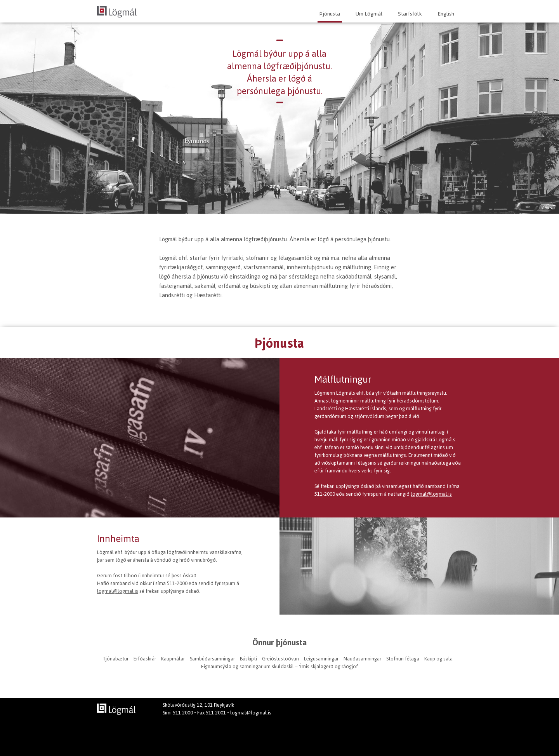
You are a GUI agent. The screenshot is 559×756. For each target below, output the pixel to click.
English (446, 14)
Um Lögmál (369, 14)
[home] (117, 11)
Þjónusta (330, 14)
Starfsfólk (410, 14)
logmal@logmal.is (431, 494)
